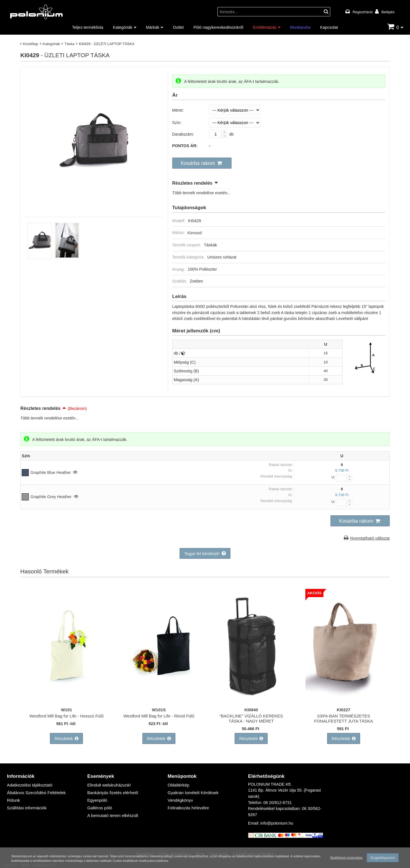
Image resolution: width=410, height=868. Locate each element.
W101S (159, 708)
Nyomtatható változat (371, 537)
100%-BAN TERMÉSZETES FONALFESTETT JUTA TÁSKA (344, 717)
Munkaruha (300, 27)
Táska (70, 44)
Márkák (153, 27)
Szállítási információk (26, 804)
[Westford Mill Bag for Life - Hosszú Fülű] (67, 700)
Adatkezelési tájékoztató (29, 782)
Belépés (388, 12)
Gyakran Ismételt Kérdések (192, 789)
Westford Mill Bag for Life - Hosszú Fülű (66, 714)
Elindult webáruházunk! (108, 782)
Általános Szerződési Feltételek (35, 789)
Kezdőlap (30, 44)
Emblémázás (265, 27)
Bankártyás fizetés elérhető (112, 789)
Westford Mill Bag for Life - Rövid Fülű (159, 714)
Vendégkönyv (180, 797)
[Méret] (235, 110)
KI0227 (343, 708)
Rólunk (13, 797)
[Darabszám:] (218, 134)
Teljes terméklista (88, 27)
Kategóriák (123, 27)
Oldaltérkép (178, 782)
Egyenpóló (97, 797)
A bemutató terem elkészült (112, 811)
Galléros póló (99, 804)
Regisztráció (363, 12)
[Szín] (235, 123)
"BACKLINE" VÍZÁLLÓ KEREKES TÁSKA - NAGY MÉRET (251, 717)
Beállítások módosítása (346, 858)
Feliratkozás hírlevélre (188, 804)
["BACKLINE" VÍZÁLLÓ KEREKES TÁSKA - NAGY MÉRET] (251, 700)
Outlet (178, 27)
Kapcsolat (329, 27)
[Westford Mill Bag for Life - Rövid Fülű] (159, 700)
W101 (67, 708)
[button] (201, 163)
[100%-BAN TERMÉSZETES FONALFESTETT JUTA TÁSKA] (343, 700)
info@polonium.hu (277, 820)
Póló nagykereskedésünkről (218, 27)
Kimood (194, 232)
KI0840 (251, 708)
